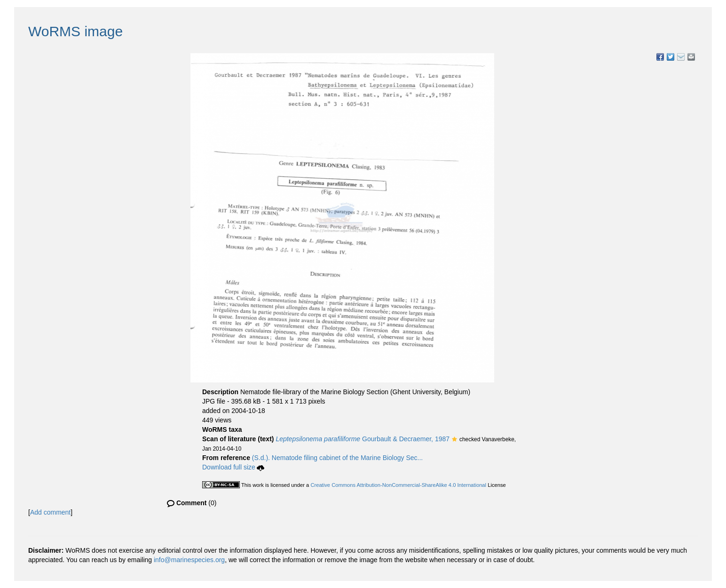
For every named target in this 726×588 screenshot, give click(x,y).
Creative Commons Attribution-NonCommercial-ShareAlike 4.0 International (398, 485)
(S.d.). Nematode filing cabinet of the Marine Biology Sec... (337, 458)
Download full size (233, 467)
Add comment (50, 512)
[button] (454, 440)
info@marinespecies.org (189, 560)
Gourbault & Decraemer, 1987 (363, 439)
